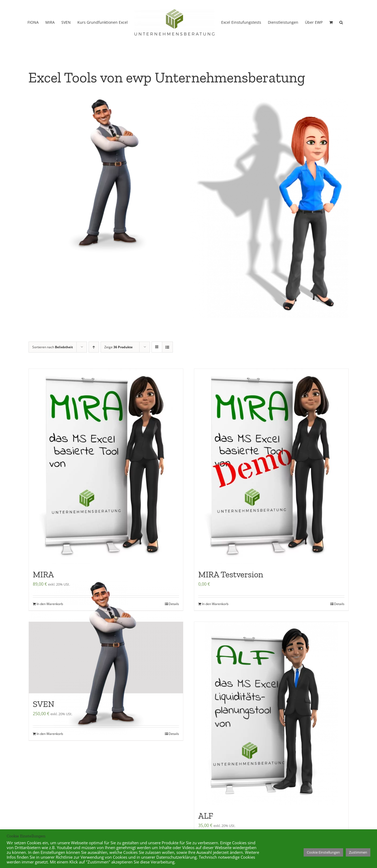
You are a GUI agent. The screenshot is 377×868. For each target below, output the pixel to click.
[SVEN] (106, 680)
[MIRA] (106, 489)
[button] (341, 22)
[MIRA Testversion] (271, 489)
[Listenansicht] (167, 369)
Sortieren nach (53, 369)
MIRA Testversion (231, 597)
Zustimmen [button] (358, 852)
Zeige (118, 369)
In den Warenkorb (215, 626)
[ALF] (271, 736)
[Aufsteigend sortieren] (94, 369)
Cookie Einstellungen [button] (323, 852)
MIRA (43, 597)
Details (339, 626)
